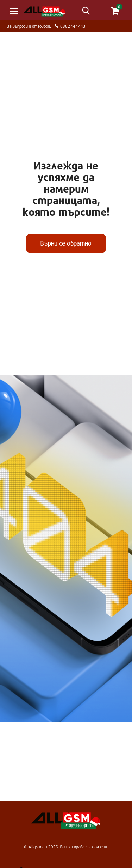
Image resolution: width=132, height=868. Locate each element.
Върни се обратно (66, 243)
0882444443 (72, 26)
